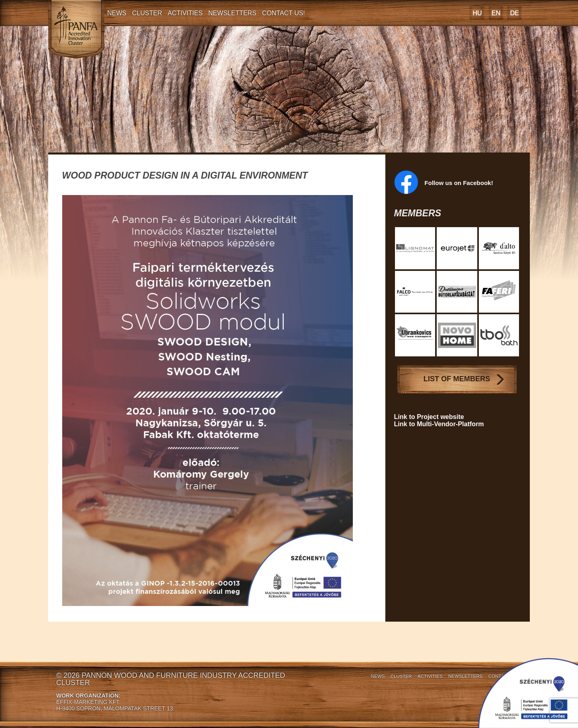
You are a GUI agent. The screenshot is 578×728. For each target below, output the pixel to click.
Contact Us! (284, 13)
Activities (185, 13)
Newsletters (232, 13)
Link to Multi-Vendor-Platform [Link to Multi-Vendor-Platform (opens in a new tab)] (439, 424)
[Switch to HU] (477, 13)
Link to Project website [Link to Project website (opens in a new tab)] (429, 417)
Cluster (147, 13)
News (117, 13)
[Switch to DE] (515, 13)
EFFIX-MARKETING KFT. (88, 702)
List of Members (457, 379)
